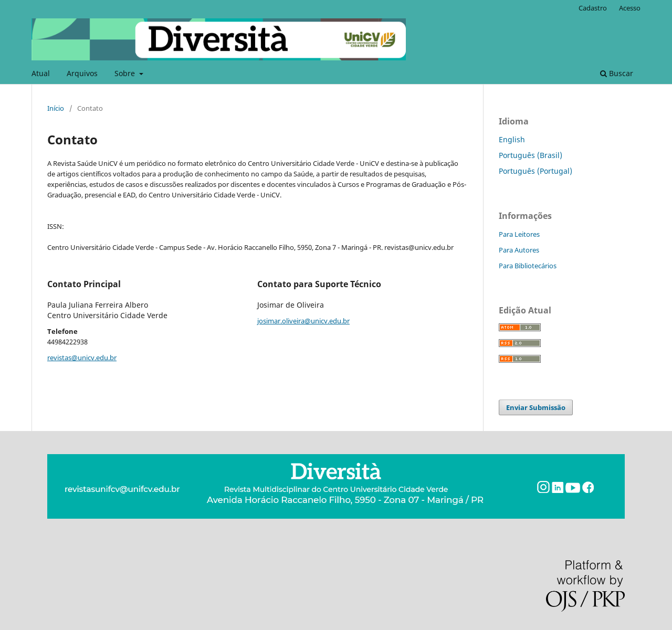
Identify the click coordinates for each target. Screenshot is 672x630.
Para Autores (519, 250)
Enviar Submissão (536, 407)
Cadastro (593, 8)
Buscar (617, 73)
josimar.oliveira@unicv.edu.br (303, 321)
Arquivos (82, 73)
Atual (41, 73)
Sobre (126, 73)
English (512, 139)
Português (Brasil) (531, 155)
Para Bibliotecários (528, 266)
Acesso (630, 8)
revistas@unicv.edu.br (82, 358)
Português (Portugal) (535, 171)
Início (56, 108)
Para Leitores (519, 234)
